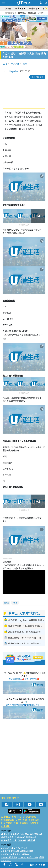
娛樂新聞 (32, 13)
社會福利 (6, 826)
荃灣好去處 (34, 820)
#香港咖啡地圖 (27, 851)
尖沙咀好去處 (30, 816)
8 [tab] (26, 22)
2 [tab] (21, 19)
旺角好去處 (7, 823)
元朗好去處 (21, 820)
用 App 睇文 (38, 77)
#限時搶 (25, 854)
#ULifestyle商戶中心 (28, 857)
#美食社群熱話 (21, 848)
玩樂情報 (33, 8)
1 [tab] (18, 19)
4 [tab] (26, 19)
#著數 (41, 857)
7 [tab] (23, 22)
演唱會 (8, 8)
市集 (14, 816)
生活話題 (15, 64)
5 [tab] (29, 19)
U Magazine (12, 71)
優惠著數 (19, 8)
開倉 (20, 816)
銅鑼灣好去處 (8, 820)
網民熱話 (5, 834)
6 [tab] (31, 19)
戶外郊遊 (34, 823)
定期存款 (42, 13)
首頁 (5, 64)
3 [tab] (23, 19)
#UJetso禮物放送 (9, 857)
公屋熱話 (22, 13)
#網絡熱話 (6, 860)
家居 (25, 64)
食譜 (7, 603)
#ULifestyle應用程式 (11, 854)
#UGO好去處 (7, 848)
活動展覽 (6, 816)
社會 (16, 823)
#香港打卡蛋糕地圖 (10, 851)
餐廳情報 (24, 823)
